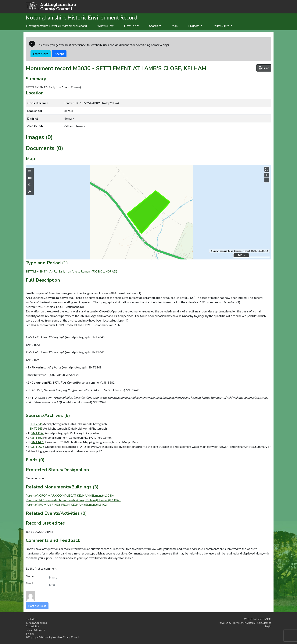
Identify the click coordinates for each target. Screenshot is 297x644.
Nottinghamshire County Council (62, 637)
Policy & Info (222, 26)
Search (155, 26)
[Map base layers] (30, 178)
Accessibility (32, 626)
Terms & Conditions (36, 623)
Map (175, 26)
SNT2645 (36, 424)
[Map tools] (30, 192)
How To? (131, 26)
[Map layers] (30, 171)
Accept (59, 54)
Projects (195, 26)
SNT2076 (38, 447)
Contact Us (32, 619)
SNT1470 (38, 442)
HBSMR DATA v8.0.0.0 (244, 623)
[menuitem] (105, 26)
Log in (268, 626)
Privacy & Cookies (35, 630)
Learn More (41, 54)
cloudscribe (265, 623)
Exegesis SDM (264, 619)
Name (30, 576)
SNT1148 (38, 433)
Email (29, 583)
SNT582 (37, 437)
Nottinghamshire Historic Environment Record (56, 26)
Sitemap (30, 634)
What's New (105, 26)
